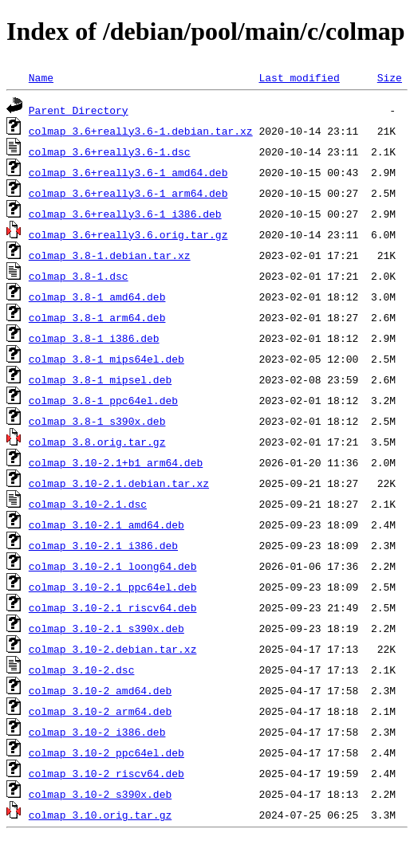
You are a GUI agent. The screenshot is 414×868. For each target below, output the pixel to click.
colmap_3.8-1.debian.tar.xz (110, 255)
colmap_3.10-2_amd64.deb (100, 690)
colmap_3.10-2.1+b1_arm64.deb (116, 462)
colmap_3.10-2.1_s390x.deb (106, 628)
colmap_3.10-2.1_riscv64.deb (113, 607)
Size (390, 77)
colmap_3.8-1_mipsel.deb (100, 379)
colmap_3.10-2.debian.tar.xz (113, 649)
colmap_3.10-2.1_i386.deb (103, 545)
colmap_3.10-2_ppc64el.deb (106, 752)
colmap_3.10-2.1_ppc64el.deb (113, 587)
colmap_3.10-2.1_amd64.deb (106, 524)
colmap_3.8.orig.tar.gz (97, 442)
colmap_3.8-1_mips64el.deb (106, 359)
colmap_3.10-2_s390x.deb (100, 794)
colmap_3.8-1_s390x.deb (97, 421)
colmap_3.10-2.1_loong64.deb (113, 566)
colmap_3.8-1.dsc (79, 276)
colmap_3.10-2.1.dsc (88, 504)
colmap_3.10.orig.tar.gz (100, 815)
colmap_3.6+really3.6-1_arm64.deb (128, 193)
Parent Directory (79, 110)
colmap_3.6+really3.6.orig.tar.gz (128, 234)
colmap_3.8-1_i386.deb (94, 338)
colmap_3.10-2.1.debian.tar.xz (119, 483)
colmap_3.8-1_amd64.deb (97, 297)
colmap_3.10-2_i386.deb (97, 732)
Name (41, 77)
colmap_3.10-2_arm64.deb (100, 711)
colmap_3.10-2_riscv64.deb (106, 773)
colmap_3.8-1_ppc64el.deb (103, 400)
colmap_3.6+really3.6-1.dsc (110, 151)
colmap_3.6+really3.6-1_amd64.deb (128, 172)
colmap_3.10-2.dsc (82, 670)
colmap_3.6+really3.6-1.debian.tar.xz (141, 131)
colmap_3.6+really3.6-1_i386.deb (125, 214)
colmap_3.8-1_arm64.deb (97, 317)
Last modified (299, 77)
